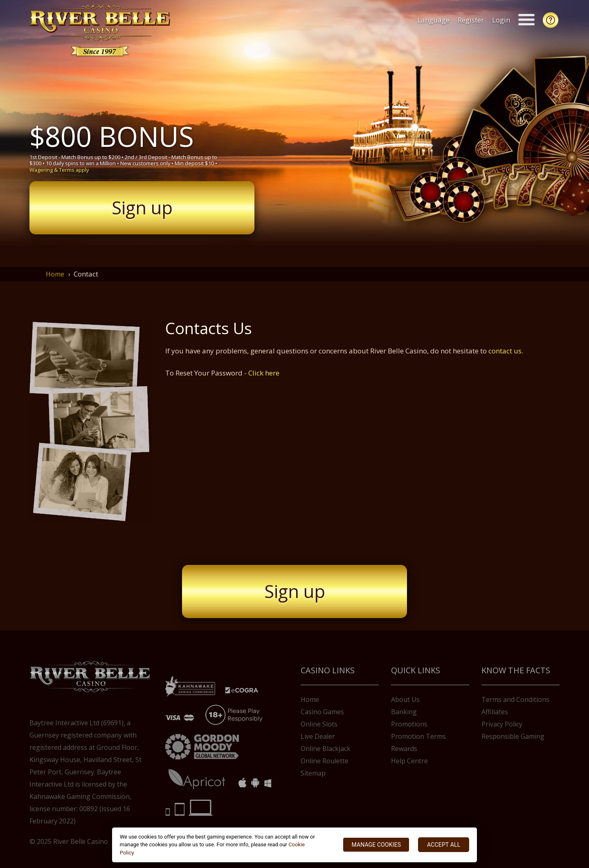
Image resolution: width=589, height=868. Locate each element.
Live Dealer (318, 736)
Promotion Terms (418, 736)
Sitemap (313, 773)
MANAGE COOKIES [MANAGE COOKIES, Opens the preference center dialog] (376, 845)
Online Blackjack (326, 749)
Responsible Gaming (513, 736)
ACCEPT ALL (444, 845)
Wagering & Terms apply (59, 170)
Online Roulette (325, 761)
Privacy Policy (502, 724)
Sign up (142, 208)
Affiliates (495, 712)
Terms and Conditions (515, 699)
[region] (295, 845)
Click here (264, 373)
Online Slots (319, 724)
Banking (404, 712)
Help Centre (409, 761)
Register (472, 20)
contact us (505, 351)
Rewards (404, 749)
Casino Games (322, 712)
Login (502, 20)
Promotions (409, 724)
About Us (405, 699)
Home (55, 274)
